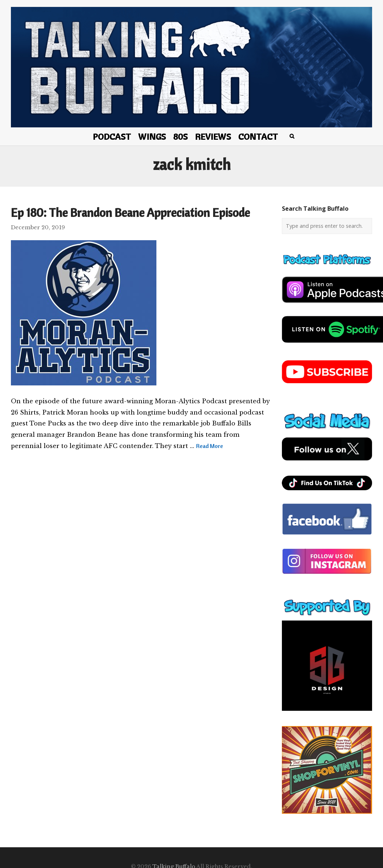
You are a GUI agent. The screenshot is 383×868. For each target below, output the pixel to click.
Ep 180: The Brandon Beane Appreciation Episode (130, 213)
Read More (210, 446)
